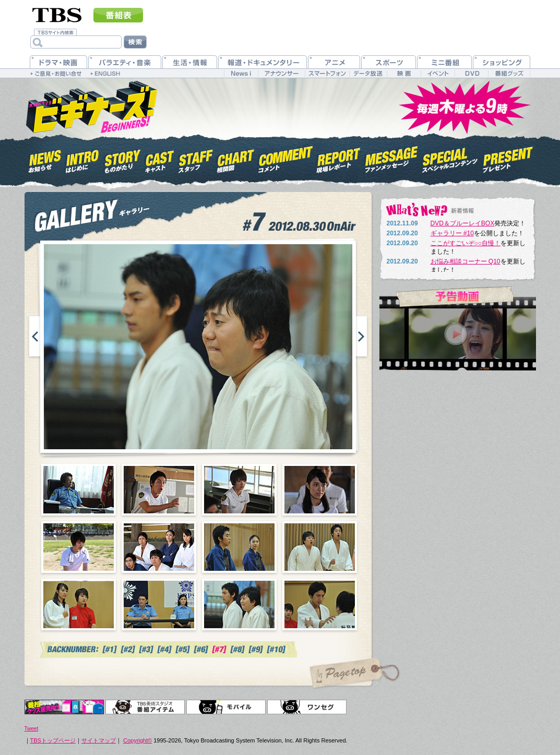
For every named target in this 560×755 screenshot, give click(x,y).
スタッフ (196, 158)
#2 (128, 650)
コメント (285, 158)
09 (79, 604)
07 (239, 547)
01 (79, 490)
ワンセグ (307, 707)
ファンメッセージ (391, 158)
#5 (183, 650)
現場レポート (339, 158)
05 (79, 547)
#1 (110, 650)
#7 (219, 650)
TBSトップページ (53, 740)
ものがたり (122, 158)
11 (239, 604)
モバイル (226, 707)
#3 (146, 650)
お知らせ (45, 158)
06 (159, 547)
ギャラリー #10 (452, 233)
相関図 (236, 158)
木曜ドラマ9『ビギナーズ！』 (91, 106)
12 (320, 604)
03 (239, 490)
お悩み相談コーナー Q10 (466, 261)
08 (320, 547)
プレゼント (508, 158)
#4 (165, 650)
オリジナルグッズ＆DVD (64, 707)
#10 (277, 650)
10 (159, 604)
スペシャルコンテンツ (450, 158)
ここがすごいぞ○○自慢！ (466, 243)
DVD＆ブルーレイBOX (463, 223)
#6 (201, 650)
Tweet (32, 729)
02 (159, 490)
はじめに (82, 158)
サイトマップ (99, 740)
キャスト (159, 158)
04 (320, 490)
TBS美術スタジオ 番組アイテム (145, 707)
